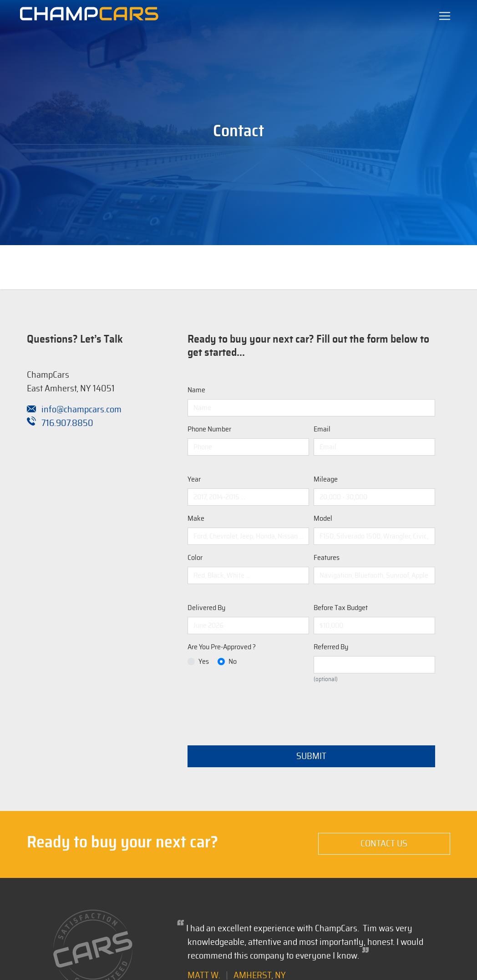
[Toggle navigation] (445, 16)
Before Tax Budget (341, 608)
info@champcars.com (74, 410)
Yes (204, 662)
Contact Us (384, 844)
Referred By (331, 647)
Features (327, 558)
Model (323, 518)
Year (194, 479)
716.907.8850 (60, 423)
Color (195, 558)
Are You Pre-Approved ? (222, 647)
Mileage (326, 479)
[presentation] (257, 709)
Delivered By (206, 608)
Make (196, 518)
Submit (311, 756)
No (233, 662)
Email (322, 429)
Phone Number (209, 429)
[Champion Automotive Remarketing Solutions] (89, 16)
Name (196, 390)
